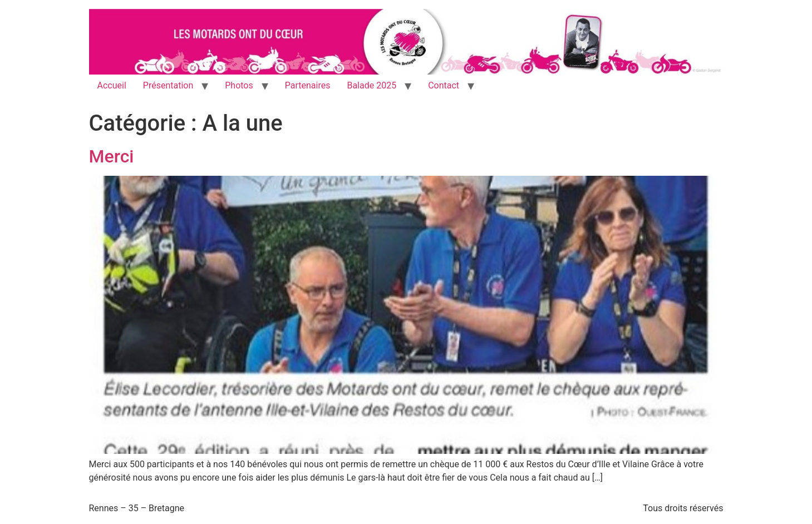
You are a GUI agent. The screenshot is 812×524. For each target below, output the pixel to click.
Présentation (168, 85)
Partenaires (308, 85)
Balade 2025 (371, 85)
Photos (239, 85)
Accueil (112, 85)
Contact (444, 85)
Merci (112, 156)
